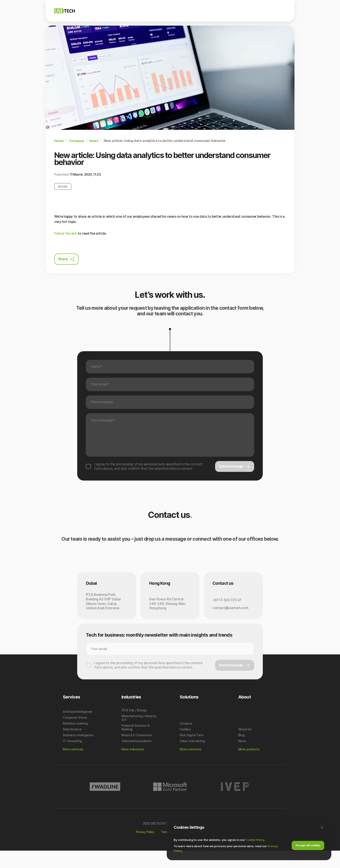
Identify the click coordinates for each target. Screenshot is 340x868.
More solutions (190, 765)
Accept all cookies (308, 844)
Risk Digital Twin (191, 751)
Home (59, 141)
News (251, 11)
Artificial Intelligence (78, 728)
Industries (216, 11)
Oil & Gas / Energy (134, 726)
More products (249, 765)
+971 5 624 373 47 (228, 608)
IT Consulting (72, 757)
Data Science (72, 745)
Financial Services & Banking (136, 743)
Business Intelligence (78, 751)
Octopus (186, 739)
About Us (245, 745)
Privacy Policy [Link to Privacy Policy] (143, 848)
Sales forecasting (192, 757)
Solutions (171, 11)
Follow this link (66, 234)
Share (67, 259)
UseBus (185, 745)
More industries (133, 765)
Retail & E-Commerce (137, 751)
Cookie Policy (255, 839)
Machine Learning (75, 739)
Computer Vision (75, 734)
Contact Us (277, 11)
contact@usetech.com (231, 616)
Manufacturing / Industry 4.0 (139, 734)
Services (193, 11)
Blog (235, 11)
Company (148, 11)
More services (73, 765)
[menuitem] (148, 11)
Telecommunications (136, 757)
